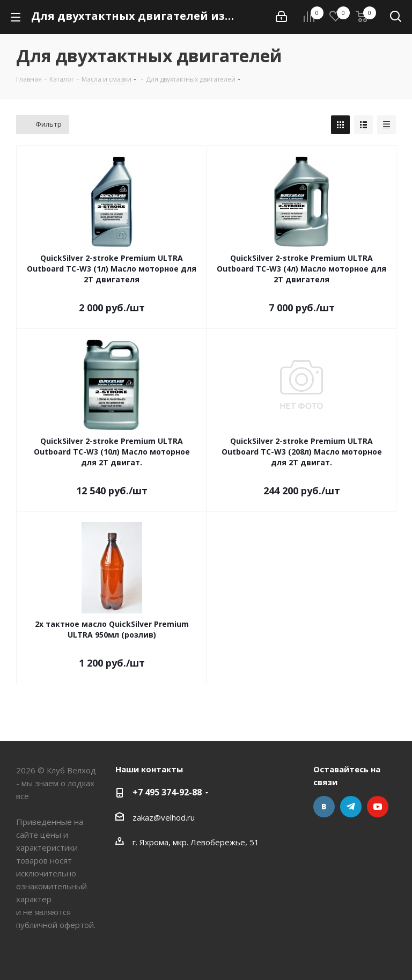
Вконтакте (324, 807)
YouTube (378, 807)
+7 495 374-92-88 (167, 792)
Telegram (351, 807)
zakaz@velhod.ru (164, 817)
